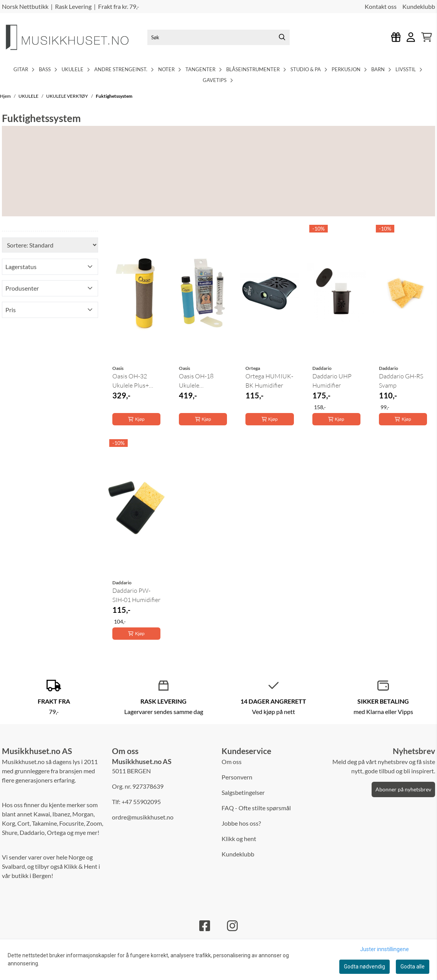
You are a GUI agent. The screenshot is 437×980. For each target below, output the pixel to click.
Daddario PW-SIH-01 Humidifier (136, 595)
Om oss (232, 762)
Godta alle (413, 967)
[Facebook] (205, 926)
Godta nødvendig (364, 967)
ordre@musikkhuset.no (143, 817)
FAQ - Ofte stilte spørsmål (256, 808)
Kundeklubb (419, 6)
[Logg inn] (396, 37)
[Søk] (218, 37)
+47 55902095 (141, 802)
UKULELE (29, 96)
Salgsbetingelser (243, 792)
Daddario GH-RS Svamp (401, 381)
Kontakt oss (381, 6)
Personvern (237, 777)
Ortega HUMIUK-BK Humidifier (269, 381)
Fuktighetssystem (114, 96)
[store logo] (73, 37)
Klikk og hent (239, 839)
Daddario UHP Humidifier (332, 381)
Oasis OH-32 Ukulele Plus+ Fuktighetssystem (136, 381)
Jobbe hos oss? (241, 823)
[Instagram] (232, 926)
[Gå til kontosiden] (411, 37)
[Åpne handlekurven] (427, 37)
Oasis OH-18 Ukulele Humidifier (196, 381)
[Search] (282, 37)
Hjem (6, 96)
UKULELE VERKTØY (68, 96)
